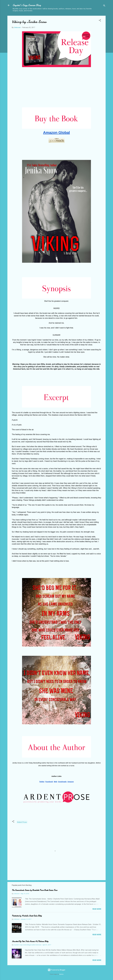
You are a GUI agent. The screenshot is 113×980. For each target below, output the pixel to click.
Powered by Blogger (57, 970)
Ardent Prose (22, 822)
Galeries (61, 974)
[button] (100, 21)
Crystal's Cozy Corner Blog (27, 5)
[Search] (104, 6)
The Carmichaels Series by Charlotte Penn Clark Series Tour (34, 890)
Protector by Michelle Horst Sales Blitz (27, 916)
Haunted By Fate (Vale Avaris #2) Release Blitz (30, 941)
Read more (97, 909)
